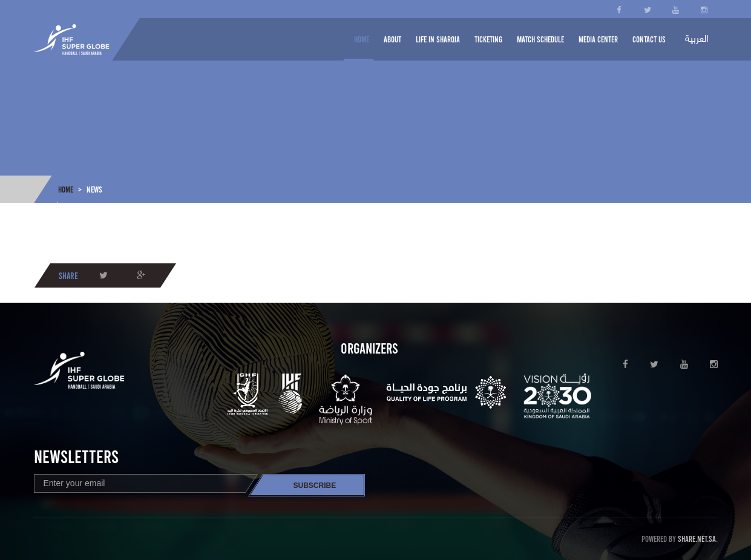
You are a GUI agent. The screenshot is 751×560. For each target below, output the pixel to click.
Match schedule (540, 39)
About (392, 39)
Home (362, 39)
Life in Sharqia (438, 39)
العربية (697, 40)
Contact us (649, 39)
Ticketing (488, 39)
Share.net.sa (697, 539)
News (94, 189)
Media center (598, 39)
